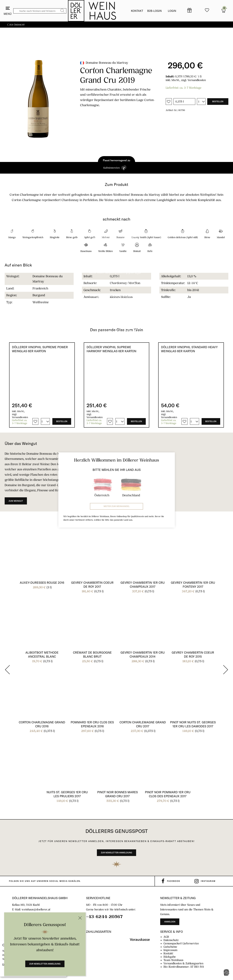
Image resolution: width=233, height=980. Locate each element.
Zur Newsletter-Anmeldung (45, 964)
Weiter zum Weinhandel (117, 506)
